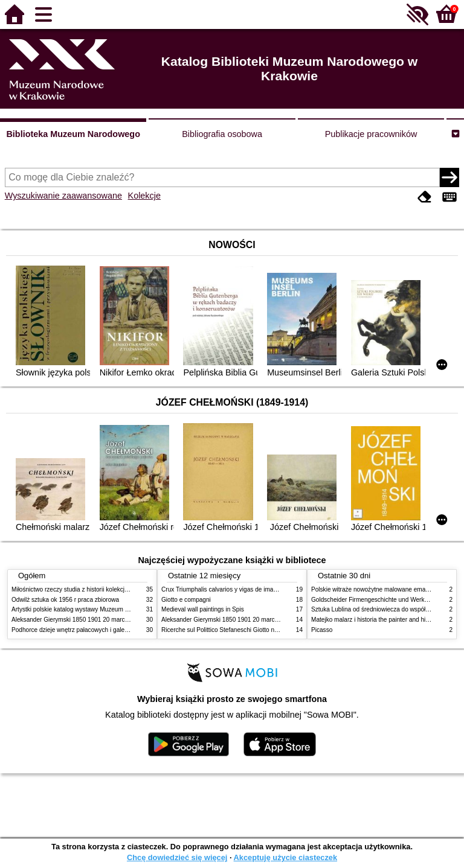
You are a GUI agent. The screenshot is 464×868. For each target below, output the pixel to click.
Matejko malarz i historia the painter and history (375, 620)
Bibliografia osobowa (222, 134)
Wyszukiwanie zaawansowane (63, 196)
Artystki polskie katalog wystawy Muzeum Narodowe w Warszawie (101, 609)
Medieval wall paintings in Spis (203, 609)
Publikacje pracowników (371, 134)
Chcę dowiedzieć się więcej (177, 857)
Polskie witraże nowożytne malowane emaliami (375, 589)
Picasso (322, 630)
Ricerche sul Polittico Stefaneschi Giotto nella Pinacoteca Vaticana (251, 630)
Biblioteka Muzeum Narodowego (73, 134)
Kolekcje (144, 196)
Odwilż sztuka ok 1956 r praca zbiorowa (65, 600)
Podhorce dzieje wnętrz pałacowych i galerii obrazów (83, 630)
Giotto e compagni (186, 600)
